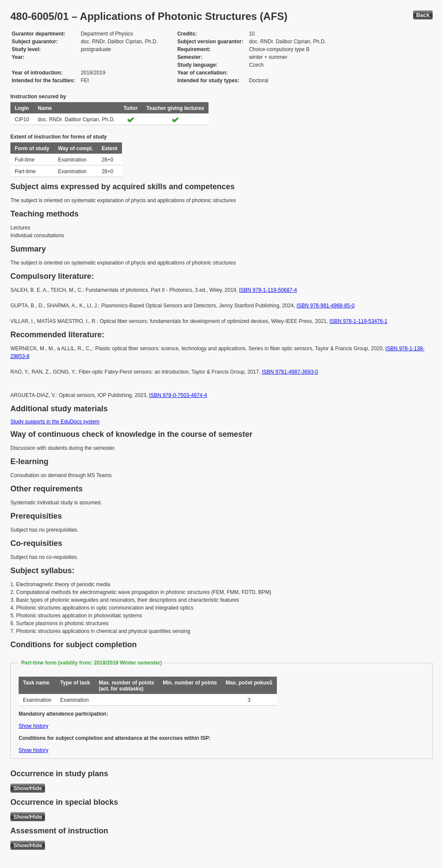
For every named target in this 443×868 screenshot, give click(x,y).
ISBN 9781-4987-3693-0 (290, 372)
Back (423, 15)
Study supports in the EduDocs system (55, 422)
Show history (34, 726)
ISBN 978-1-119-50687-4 (268, 290)
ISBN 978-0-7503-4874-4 (178, 395)
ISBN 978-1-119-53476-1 (358, 321)
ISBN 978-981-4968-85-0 (325, 306)
